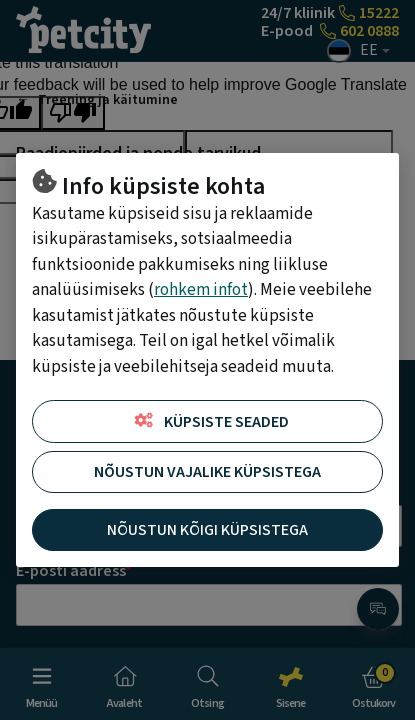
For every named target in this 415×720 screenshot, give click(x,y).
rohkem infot (201, 290)
